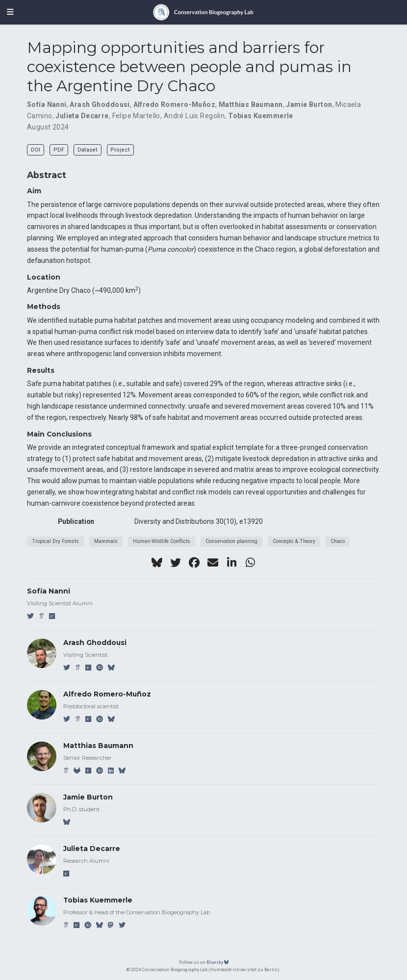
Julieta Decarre (82, 116)
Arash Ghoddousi (100, 104)
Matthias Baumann (251, 104)
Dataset (88, 150)
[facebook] (194, 563)
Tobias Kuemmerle (261, 116)
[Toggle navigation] (10, 12)
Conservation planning (231, 541)
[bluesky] (157, 563)
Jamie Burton (309, 104)
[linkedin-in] (231, 563)
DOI (36, 150)
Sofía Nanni (47, 104)
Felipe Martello (136, 116)
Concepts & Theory (294, 541)
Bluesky (217, 962)
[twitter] (176, 563)
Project (120, 150)
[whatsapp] (250, 563)
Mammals (106, 541)
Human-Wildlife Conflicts (162, 541)
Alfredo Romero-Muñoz (174, 104)
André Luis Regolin (194, 116)
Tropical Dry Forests (55, 541)
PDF (59, 150)
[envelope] (213, 563)
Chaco (338, 541)
